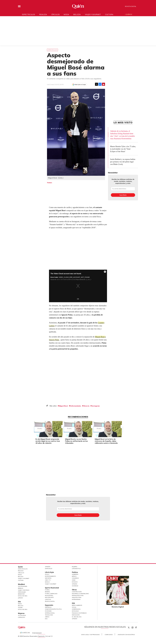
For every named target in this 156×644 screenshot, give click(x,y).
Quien (129, 628)
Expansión (49, 605)
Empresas (48, 607)
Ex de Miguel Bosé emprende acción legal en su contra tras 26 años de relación (48, 441)
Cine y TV (48, 580)
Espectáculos (28, 14)
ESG (46, 619)
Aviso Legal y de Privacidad (90, 635)
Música (47, 582)
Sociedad (75, 586)
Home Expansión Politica (53, 609)
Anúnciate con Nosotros (126, 635)
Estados (75, 582)
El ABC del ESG (77, 617)
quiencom (134, 627)
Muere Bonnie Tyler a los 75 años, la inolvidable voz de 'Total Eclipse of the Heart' (123, 149)
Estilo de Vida (23, 596)
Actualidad (22, 615)
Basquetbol (49, 595)
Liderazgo (21, 617)
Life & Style (49, 572)
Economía (48, 611)
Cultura (109, 14)
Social (74, 607)
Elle (19, 602)
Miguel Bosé (63, 406)
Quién (20, 567)
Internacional (50, 613)
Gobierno (75, 574)
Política (75, 572)
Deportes (48, 578)
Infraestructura (78, 595)
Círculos (55, 14)
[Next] (123, 429)
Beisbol (48, 592)
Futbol (47, 590)
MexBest (21, 584)
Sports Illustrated (52, 588)
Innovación (76, 615)
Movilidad (75, 611)
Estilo (47, 574)
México (74, 576)
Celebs (20, 607)
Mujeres (21, 613)
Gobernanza (76, 609)
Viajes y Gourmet (24, 578)
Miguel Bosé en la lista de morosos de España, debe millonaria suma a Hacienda (106, 441)
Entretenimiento (50, 576)
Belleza (77, 14)
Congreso (75, 578)
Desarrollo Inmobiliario (80, 594)
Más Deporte (49, 597)
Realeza (43, 14)
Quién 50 (129, 14)
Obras (47, 617)
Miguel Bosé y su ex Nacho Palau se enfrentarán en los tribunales (76, 441)
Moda (66, 14)
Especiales (49, 569)
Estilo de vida (23, 609)
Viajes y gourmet (93, 14)
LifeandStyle (76, 569)
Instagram (96, 406)
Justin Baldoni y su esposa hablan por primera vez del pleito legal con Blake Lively (123, 162)
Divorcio (86, 406)
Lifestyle (48, 599)
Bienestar (21, 594)
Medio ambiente (77, 605)
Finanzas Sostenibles (79, 613)
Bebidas (21, 588)
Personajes (22, 592)
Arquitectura (77, 597)
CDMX (74, 580)
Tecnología (49, 615)
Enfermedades (76, 406)
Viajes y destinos (24, 590)
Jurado (20, 598)
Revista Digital (131, 6)
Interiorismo (76, 599)
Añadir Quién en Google (80, 85)
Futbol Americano (51, 594)
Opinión (48, 567)
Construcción (77, 592)
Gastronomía (23, 586)
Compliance (109, 635)
